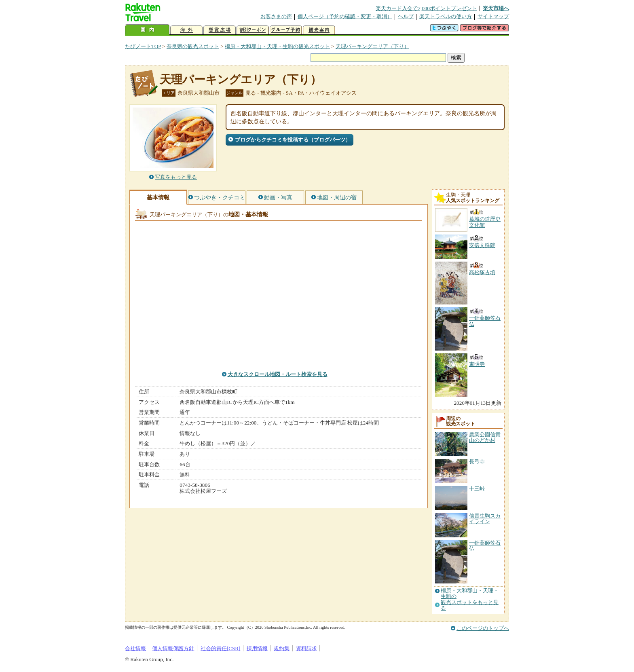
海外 (186, 30)
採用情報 (257, 648)
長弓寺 (477, 462)
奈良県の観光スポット (193, 46)
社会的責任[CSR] (221, 648)
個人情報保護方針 (173, 648)
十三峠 (477, 489)
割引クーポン (253, 30)
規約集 (282, 648)
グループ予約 (286, 30)
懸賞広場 (220, 30)
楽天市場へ (496, 8)
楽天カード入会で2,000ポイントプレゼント (426, 8)
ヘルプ (406, 16)
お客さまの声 (276, 16)
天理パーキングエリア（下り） (372, 46)
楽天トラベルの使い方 (446, 16)
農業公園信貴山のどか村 (485, 437)
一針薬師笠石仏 (485, 546)
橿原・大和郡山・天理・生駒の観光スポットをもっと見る (470, 599)
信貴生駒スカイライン (485, 519)
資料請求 (306, 648)
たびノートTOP (143, 46)
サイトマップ (493, 16)
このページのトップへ (483, 628)
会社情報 (135, 648)
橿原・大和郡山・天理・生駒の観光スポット (277, 46)
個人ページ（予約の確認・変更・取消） (345, 16)
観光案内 (319, 30)
